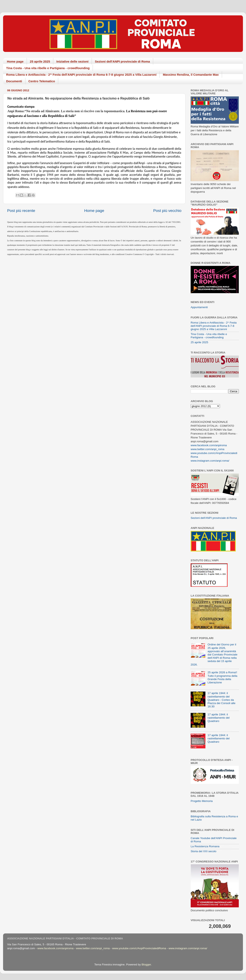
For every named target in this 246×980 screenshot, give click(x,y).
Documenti (14, 81)
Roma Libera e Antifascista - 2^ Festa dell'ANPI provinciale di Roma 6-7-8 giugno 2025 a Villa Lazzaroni (81, 75)
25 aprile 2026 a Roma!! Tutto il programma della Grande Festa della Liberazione (222, 677)
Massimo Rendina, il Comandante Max (191, 75)
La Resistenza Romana (205, 846)
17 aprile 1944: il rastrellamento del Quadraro (218, 718)
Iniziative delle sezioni (72, 61)
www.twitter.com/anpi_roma (207, 449)
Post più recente (21, 211)
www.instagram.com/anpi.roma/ (210, 461)
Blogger (146, 965)
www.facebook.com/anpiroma (209, 445)
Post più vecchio (167, 211)
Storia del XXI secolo (203, 851)
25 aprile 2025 (40, 61)
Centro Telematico (42, 81)
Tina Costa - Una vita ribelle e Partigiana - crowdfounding (48, 68)
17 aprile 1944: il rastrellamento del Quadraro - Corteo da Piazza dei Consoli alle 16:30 (221, 700)
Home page (15, 61)
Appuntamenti (199, 307)
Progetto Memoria (202, 801)
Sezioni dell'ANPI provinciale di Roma (122, 61)
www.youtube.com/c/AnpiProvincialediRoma (139, 948)
